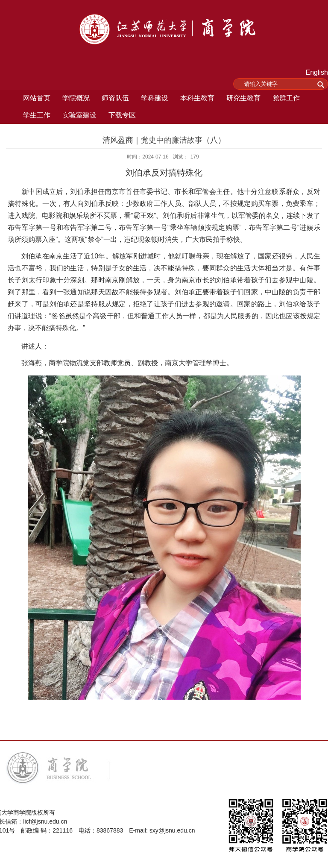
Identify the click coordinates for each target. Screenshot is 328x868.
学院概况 (76, 98)
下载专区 (122, 115)
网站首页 (37, 98)
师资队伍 (115, 98)
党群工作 (286, 98)
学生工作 (37, 115)
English (317, 72)
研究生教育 (243, 98)
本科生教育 (197, 98)
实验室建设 (79, 115)
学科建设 (155, 98)
